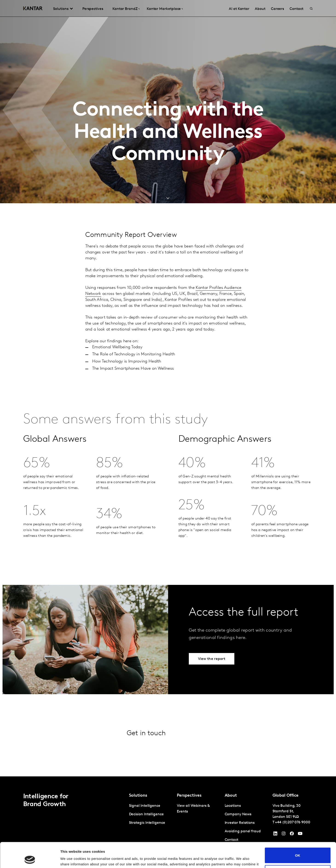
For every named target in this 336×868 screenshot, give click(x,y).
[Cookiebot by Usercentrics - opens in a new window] (30, 859)
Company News (238, 814)
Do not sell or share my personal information (298, 849)
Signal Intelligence (145, 806)
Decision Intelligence (146, 814)
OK (298, 832)
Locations (233, 806)
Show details (71, 859)
